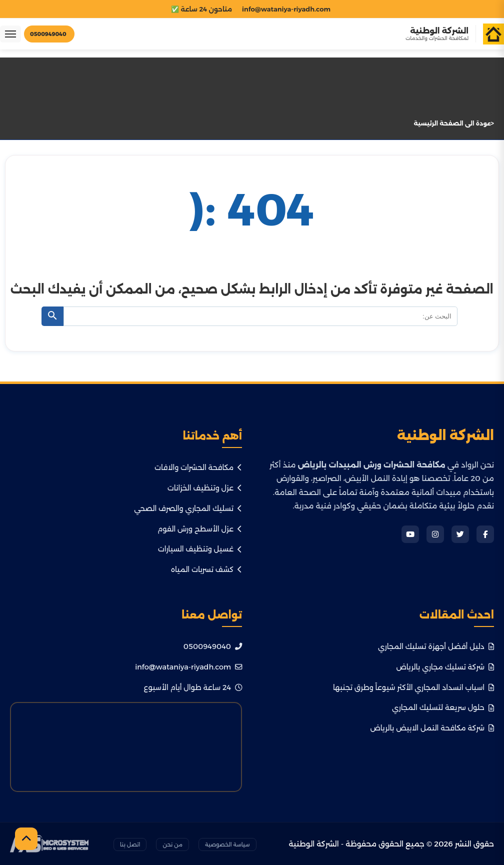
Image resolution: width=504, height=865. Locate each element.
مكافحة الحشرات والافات (198, 467)
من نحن (172, 844)
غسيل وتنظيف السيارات (200, 549)
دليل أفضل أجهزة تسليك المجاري (436, 646)
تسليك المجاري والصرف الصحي (188, 508)
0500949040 (213, 646)
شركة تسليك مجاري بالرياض (445, 667)
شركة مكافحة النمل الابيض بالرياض (432, 728)
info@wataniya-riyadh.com (188, 667)
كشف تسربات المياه (206, 569)
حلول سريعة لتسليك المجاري (443, 707)
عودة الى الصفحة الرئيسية (452, 123)
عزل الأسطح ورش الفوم (200, 529)
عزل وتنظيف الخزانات (205, 488)
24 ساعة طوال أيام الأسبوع (193, 687)
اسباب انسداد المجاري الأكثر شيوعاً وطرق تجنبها (413, 687)
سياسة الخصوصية (227, 844)
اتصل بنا (130, 844)
